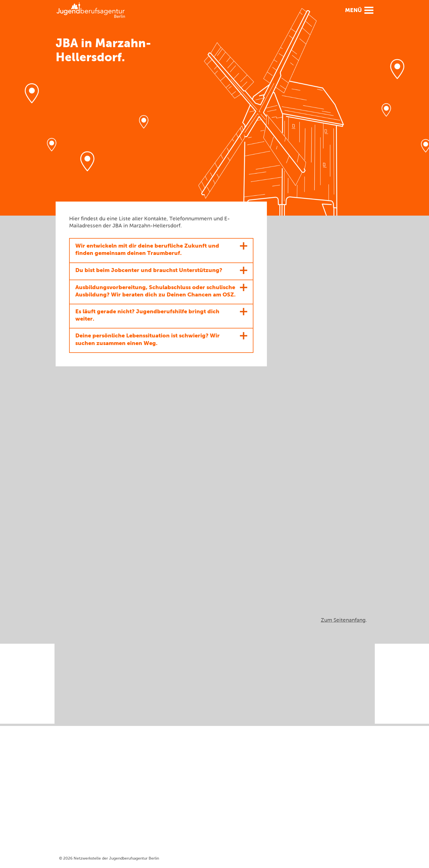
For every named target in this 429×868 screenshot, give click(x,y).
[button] (357, 10)
